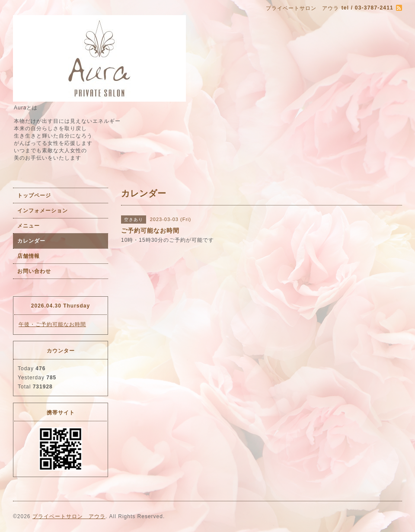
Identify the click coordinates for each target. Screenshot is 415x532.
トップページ (34, 195)
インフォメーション (43, 211)
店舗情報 (29, 256)
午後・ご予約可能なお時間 (52, 324)
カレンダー (31, 241)
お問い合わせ (34, 271)
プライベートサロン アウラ (69, 516)
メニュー (29, 226)
